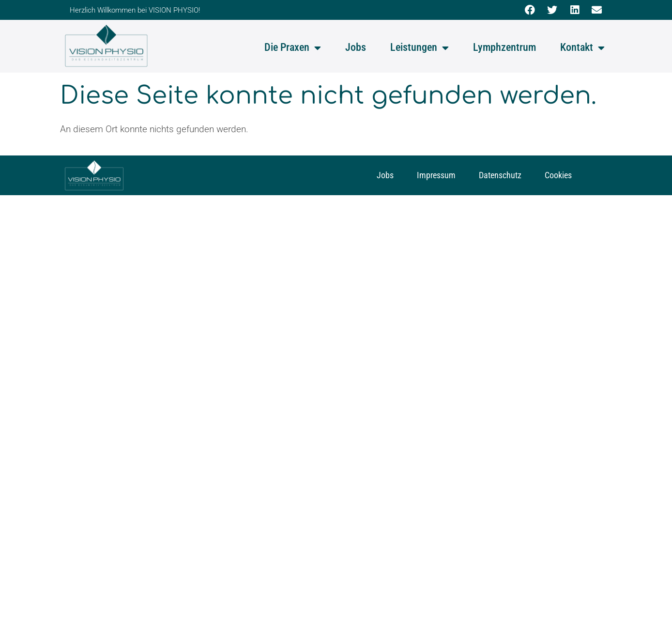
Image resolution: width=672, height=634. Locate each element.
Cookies (558, 175)
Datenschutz (500, 175)
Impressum (436, 175)
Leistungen (420, 48)
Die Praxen (293, 48)
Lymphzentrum (504, 47)
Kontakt (582, 48)
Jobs (356, 47)
